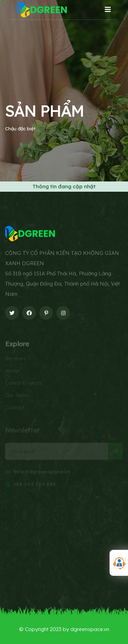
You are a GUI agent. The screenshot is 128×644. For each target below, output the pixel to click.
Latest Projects (24, 384)
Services (15, 360)
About (12, 372)
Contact (15, 409)
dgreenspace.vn (90, 629)
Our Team (17, 397)
